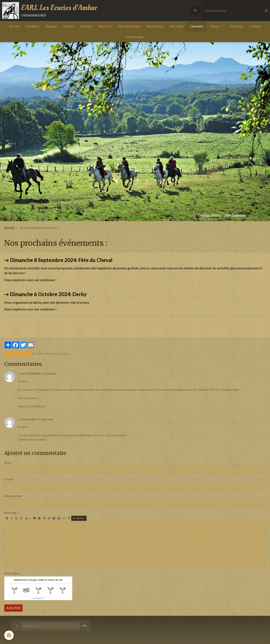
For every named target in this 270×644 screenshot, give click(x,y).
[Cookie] (9, 635)
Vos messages (135, 37)
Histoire (68, 26)
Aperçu (79, 518)
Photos (215, 26)
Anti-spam (12, 573)
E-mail (9, 479)
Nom (8, 463)
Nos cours (105, 26)
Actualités (32, 26)
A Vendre (237, 26)
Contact (255, 26)
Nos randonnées (129, 26)
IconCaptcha (37, 598)
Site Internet (13, 496)
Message (10, 512)
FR (195, 10)
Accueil (14, 26)
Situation (86, 26)
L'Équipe (51, 26)
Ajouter (13, 608)
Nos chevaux (155, 26)
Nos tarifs (177, 26)
